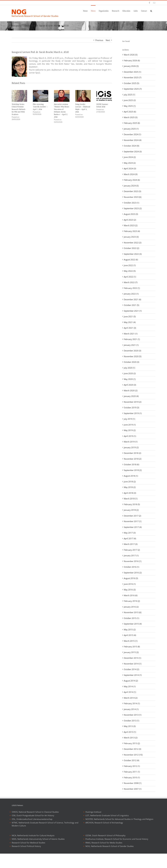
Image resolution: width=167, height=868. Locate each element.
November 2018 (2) (133, 459)
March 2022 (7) (131, 282)
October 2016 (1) (131, 567)
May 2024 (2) (130, 163)
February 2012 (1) (132, 766)
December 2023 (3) (132, 191)
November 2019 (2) (133, 402)
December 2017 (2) (132, 516)
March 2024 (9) (131, 174)
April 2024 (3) (130, 168)
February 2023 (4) (132, 231)
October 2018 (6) (131, 464)
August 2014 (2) (131, 681)
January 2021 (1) (131, 345)
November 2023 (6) (133, 197)
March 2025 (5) (131, 117)
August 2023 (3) (131, 214)
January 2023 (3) (131, 237)
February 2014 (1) (132, 703)
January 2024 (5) (131, 186)
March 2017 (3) (131, 544)
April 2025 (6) (130, 112)
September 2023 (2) (133, 208)
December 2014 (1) (132, 658)
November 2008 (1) (133, 783)
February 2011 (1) (132, 772)
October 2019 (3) (131, 408)
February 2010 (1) (132, 777)
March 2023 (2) (131, 225)
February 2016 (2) (132, 601)
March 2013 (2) (131, 738)
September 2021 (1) (133, 311)
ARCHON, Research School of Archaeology (104, 837)
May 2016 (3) (130, 590)
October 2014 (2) (131, 669)
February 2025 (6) (132, 123)
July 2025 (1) (129, 95)
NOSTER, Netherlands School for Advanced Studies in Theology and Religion (119, 833)
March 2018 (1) (131, 499)
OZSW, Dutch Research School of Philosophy (105, 850)
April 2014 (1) (130, 692)
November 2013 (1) (133, 715)
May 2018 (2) (130, 487)
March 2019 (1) (131, 442)
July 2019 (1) (129, 419)
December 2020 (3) (132, 351)
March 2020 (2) (131, 391)
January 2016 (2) (131, 607)
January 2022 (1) (131, 294)
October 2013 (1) (131, 721)
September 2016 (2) (133, 573)
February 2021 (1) (132, 339)
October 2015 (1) (131, 618)
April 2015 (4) (130, 635)
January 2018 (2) (131, 510)
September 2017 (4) (133, 527)
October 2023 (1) (131, 203)
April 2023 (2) (130, 220)
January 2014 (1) (131, 709)
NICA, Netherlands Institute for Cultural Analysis (33, 850)
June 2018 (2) (130, 482)
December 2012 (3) (132, 749)
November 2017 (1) (133, 521)
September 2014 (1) (133, 675)
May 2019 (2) (130, 430)
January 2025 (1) (131, 129)
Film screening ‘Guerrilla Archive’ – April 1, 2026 (40, 107)
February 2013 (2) (132, 743)
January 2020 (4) (131, 396)
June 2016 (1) (130, 584)
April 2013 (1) (130, 732)
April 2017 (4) (130, 538)
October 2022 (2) (131, 248)
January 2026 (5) (131, 66)
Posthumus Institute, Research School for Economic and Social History (117, 853)
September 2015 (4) (133, 624)
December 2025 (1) (132, 72)
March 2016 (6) (131, 595)
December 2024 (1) (132, 134)
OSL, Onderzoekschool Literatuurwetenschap (32, 833)
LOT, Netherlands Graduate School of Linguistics (107, 830)
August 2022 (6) (131, 260)
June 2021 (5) (130, 316)
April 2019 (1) (130, 436)
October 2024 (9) (131, 146)
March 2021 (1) (131, 334)
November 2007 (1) (133, 789)
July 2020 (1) (129, 368)
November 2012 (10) (133, 755)
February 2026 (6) (132, 60)
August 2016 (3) (131, 578)
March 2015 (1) (131, 641)
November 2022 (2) (133, 243)
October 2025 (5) (131, 83)
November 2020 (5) (133, 356)
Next (108, 40)
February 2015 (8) (132, 647)
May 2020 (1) (130, 379)
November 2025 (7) (133, 77)
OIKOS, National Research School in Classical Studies (35, 826)
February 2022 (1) (132, 288)
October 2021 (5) (131, 305)
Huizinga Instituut (93, 826)
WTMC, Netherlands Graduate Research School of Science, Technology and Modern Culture (45, 839)
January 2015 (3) (131, 652)
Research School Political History (26, 861)
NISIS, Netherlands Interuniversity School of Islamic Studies (38, 853)
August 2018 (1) (131, 476)
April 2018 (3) (130, 493)
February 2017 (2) (132, 550)
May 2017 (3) (130, 533)
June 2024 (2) (130, 157)
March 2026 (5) (131, 55)
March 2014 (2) (131, 698)
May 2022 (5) (130, 271)
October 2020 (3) (131, 362)
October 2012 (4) (131, 760)
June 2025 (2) (130, 100)
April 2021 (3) (130, 328)
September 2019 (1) (133, 413)
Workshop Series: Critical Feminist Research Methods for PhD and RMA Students (18, 109)
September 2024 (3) (133, 151)
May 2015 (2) (130, 630)
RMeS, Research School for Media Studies (104, 857)
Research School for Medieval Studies (28, 857)
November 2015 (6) (133, 612)
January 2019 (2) (131, 447)
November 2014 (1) (133, 664)
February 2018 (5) (132, 504)
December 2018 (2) (132, 453)
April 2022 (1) (130, 277)
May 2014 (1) (130, 686)
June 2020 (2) (130, 373)
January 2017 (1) (131, 555)
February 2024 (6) (132, 180)
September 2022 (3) (133, 254)
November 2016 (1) (133, 561)
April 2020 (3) (130, 385)
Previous (99, 40)
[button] (151, 11)
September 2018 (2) (133, 470)
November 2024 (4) (133, 140)
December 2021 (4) (132, 299)
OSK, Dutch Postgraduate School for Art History (33, 830)
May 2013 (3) (130, 726)
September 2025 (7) (133, 89)
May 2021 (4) (130, 322)
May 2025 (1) (130, 106)
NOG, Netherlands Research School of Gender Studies (110, 861)
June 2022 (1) (130, 265)
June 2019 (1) (130, 425)
